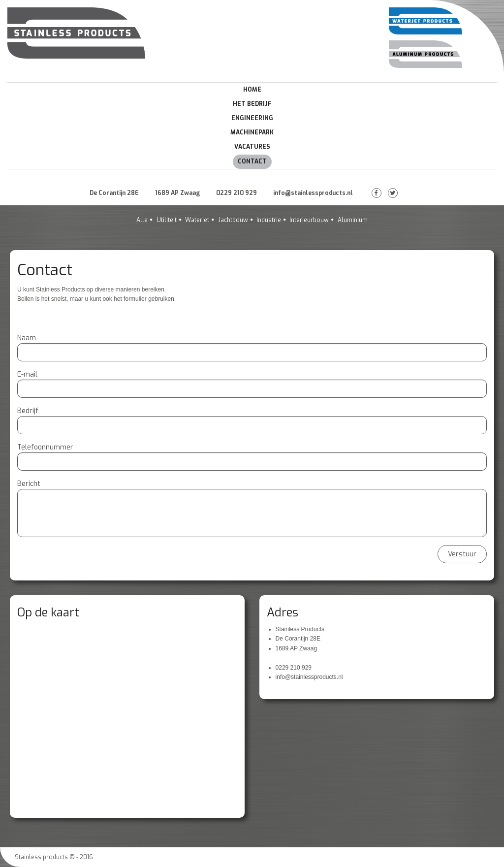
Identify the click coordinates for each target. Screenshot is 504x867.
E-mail (27, 374)
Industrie (269, 220)
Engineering (252, 118)
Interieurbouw (309, 220)
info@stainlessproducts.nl (313, 193)
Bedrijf (28, 411)
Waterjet (197, 220)
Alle (142, 220)
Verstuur (462, 554)
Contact (252, 161)
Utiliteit (167, 220)
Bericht (29, 484)
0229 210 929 (236, 193)
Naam (27, 338)
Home (252, 90)
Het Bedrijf (252, 104)
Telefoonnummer (45, 447)
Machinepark (252, 132)
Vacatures (252, 147)
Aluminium (353, 220)
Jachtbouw (233, 220)
